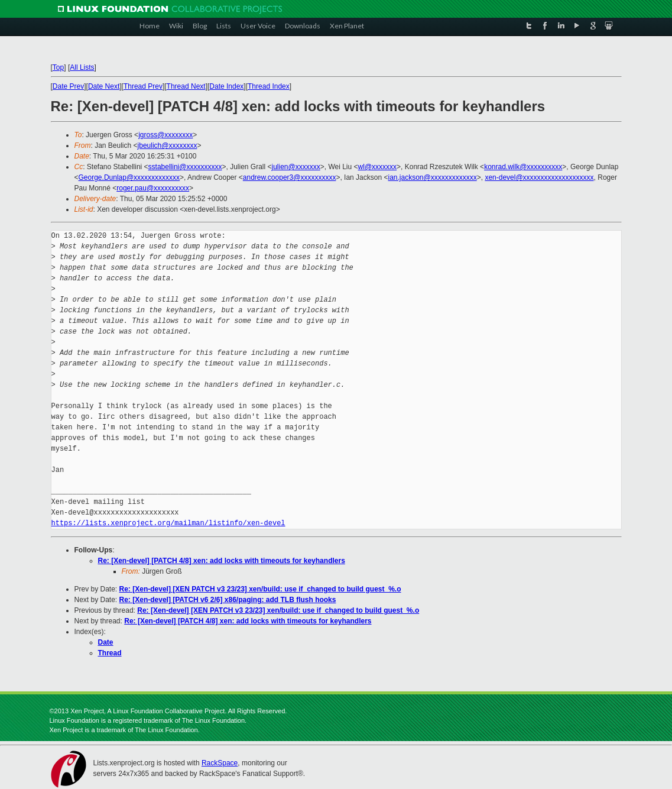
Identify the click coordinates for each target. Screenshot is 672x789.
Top (58, 67)
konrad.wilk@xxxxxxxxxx (523, 167)
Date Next (104, 86)
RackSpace (220, 763)
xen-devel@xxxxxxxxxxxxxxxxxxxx (539, 177)
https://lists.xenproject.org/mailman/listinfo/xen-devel (168, 523)
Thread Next (186, 86)
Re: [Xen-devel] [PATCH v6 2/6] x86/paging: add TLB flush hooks (228, 600)
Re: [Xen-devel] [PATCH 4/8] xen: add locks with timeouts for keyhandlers (222, 561)
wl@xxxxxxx (378, 167)
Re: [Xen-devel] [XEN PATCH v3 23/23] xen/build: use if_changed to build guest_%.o (260, 589)
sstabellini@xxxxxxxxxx (185, 167)
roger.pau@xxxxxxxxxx (153, 188)
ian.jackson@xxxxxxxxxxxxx (432, 177)
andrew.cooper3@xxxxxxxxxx (290, 177)
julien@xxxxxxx (296, 167)
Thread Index (269, 86)
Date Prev (68, 86)
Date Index (226, 86)
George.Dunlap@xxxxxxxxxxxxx (129, 177)
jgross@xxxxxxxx (165, 135)
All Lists (82, 67)
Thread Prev (143, 86)
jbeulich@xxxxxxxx (168, 145)
